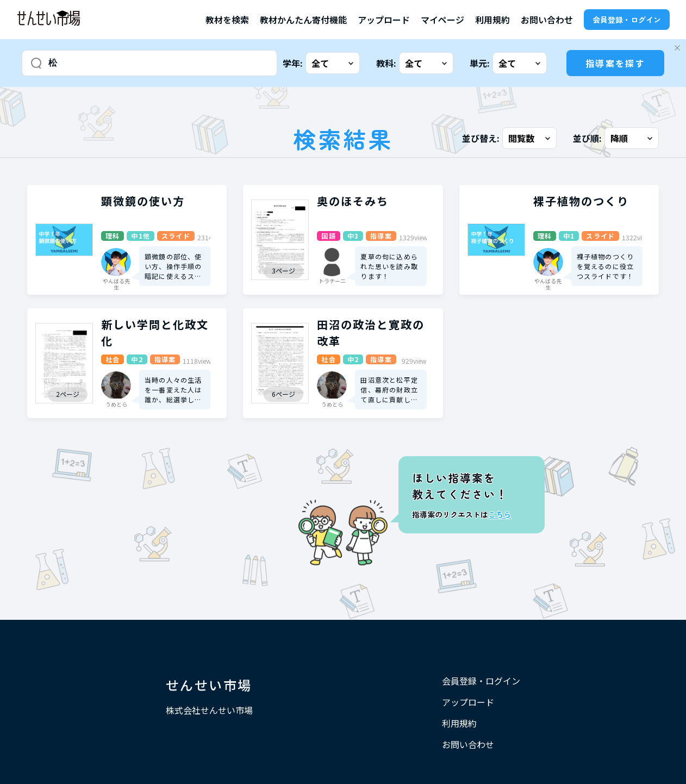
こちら (500, 514)
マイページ (442, 20)
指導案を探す (615, 63)
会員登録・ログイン (627, 20)
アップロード (384, 20)
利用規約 (492, 20)
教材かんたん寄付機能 (303, 20)
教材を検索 (227, 20)
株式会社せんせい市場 (209, 710)
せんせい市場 (209, 685)
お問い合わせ (547, 20)
